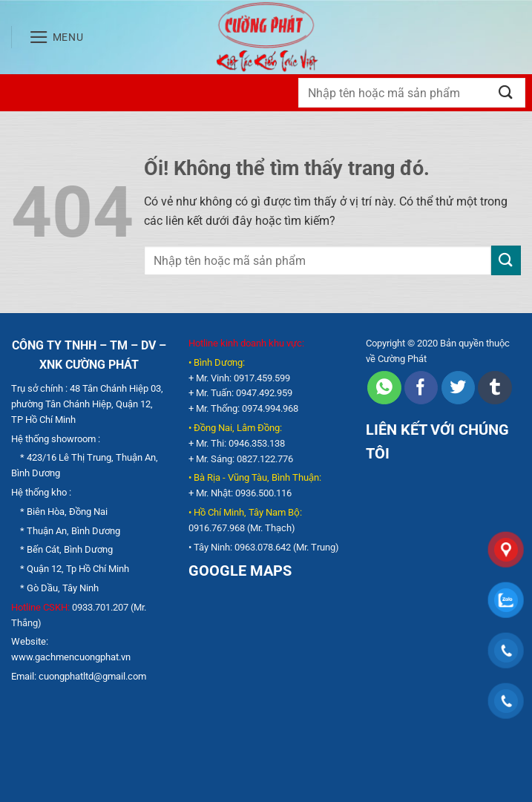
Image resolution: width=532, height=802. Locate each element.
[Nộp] (506, 92)
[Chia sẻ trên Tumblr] (495, 388)
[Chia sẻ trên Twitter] (458, 388)
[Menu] (56, 37)
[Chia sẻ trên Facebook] (421, 388)
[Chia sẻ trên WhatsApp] (384, 388)
